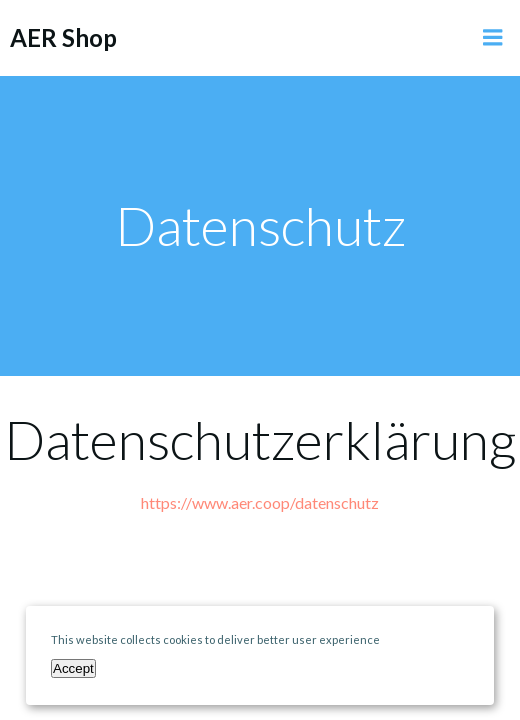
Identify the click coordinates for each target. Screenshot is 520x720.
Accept (73, 668)
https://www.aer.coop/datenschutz (260, 502)
